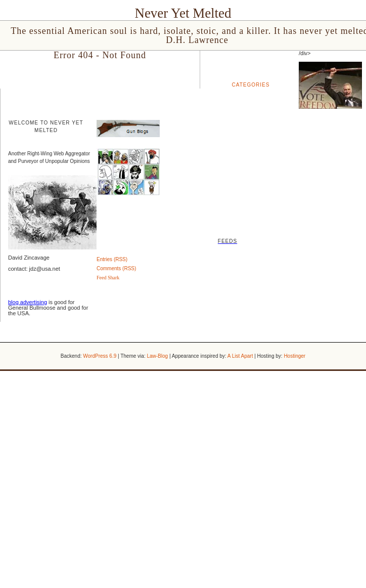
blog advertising (28, 302)
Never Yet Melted (183, 13)
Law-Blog (157, 356)
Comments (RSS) (116, 268)
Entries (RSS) (112, 259)
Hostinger (294, 356)
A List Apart (240, 356)
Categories (251, 85)
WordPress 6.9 (100, 356)
